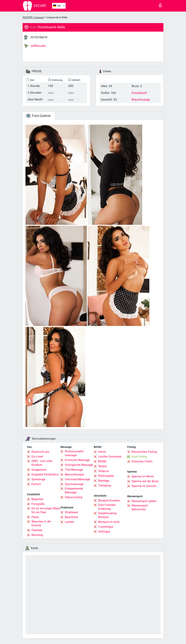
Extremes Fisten (142, 461)
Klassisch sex (40, 452)
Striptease (71, 512)
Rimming (37, 535)
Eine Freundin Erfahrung (107, 507)
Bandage (104, 481)
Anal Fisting (139, 457)
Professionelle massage (74, 453)
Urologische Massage (79, 465)
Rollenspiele (106, 476)
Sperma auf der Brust (145, 481)
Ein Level (37, 457)
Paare (35, 517)
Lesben (69, 522)
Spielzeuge (38, 479)
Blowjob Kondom (109, 500)
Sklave (102, 466)
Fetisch (36, 484)
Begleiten (37, 499)
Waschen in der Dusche (41, 523)
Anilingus (104, 531)
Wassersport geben (144, 501)
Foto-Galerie (39, 116)
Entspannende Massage (74, 490)
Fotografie (38, 504)
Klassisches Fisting (144, 452)
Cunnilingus (106, 527)
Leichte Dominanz (110, 457)
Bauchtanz (71, 517)
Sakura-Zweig (74, 497)
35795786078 (39, 37)
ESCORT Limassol (33, 17)
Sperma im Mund (142, 476)
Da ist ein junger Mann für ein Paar (46, 510)
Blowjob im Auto (109, 522)
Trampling (105, 485)
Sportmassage (74, 484)
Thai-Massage (74, 470)
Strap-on (104, 471)
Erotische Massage (77, 460)
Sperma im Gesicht (144, 486)
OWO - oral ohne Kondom (42, 463)
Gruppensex (39, 470)
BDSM (102, 461)
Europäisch (139, 93)
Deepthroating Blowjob (107, 515)
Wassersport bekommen (140, 507)
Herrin (102, 452)
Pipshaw (37, 530)
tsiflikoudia (35, 46)
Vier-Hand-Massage (77, 479)
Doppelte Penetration (45, 474)
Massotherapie (74, 474)
